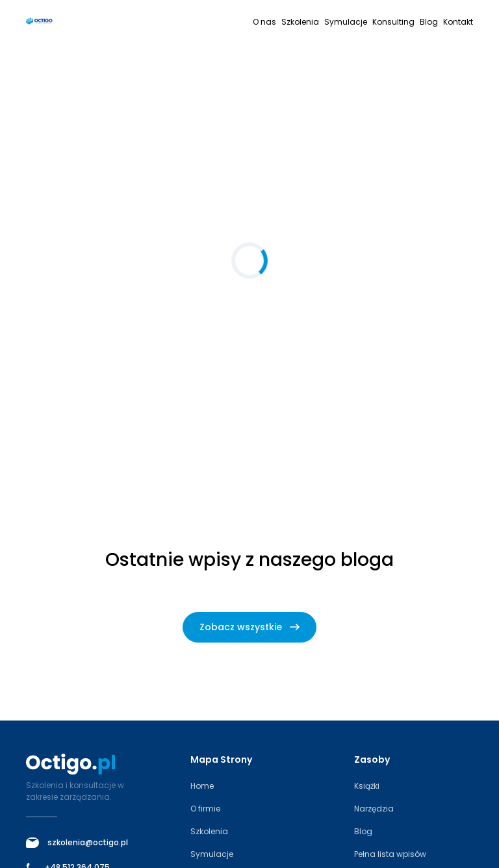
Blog (429, 22)
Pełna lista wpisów (390, 854)
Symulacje (346, 22)
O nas (264, 22)
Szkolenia (300, 22)
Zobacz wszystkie (249, 627)
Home (202, 786)
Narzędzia (374, 809)
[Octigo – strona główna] (79, 21)
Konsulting (393, 22)
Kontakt (458, 22)
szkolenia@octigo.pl (77, 842)
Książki (367, 786)
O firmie (205, 809)
